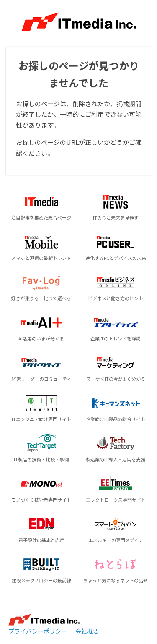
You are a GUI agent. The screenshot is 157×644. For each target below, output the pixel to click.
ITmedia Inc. (44, 620)
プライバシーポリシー (38, 631)
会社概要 (87, 631)
